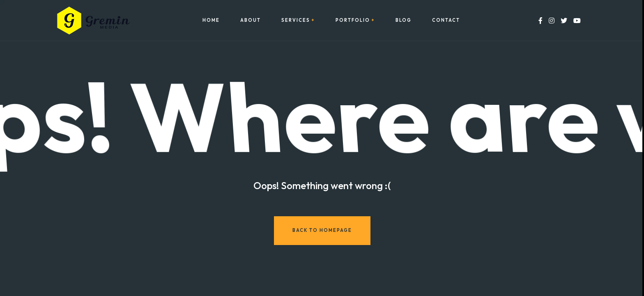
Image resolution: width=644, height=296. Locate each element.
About (251, 20)
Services (296, 20)
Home (211, 20)
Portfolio (353, 20)
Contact (446, 20)
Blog (404, 20)
